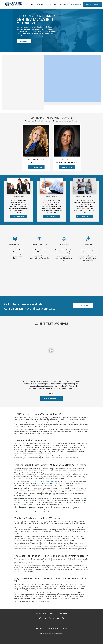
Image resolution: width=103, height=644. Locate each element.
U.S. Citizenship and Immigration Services (44, 481)
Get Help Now (52, 217)
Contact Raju (67, 167)
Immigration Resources (61, 5)
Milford (51, 614)
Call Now (84, 306)
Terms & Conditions (53, 628)
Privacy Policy (39, 628)
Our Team (49, 5)
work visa (40, 29)
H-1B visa (43, 417)
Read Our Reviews (51, 398)
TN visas (17, 444)
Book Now (24, 41)
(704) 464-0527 (75, 5)
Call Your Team (19, 217)
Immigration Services (37, 5)
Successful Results (84, 217)
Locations (39, 614)
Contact (66, 628)
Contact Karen (36, 167)
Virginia (45, 614)
